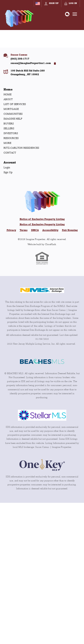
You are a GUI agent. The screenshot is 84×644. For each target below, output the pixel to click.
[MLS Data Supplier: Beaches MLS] (42, 362)
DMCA (35, 230)
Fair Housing (70, 230)
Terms (24, 230)
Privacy (11, 230)
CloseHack (50, 244)
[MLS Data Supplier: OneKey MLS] (42, 465)
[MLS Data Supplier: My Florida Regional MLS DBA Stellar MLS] (42, 415)
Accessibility (50, 230)
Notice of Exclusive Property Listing (42, 219)
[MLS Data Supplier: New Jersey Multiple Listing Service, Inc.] (42, 290)
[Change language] (38, 4)
